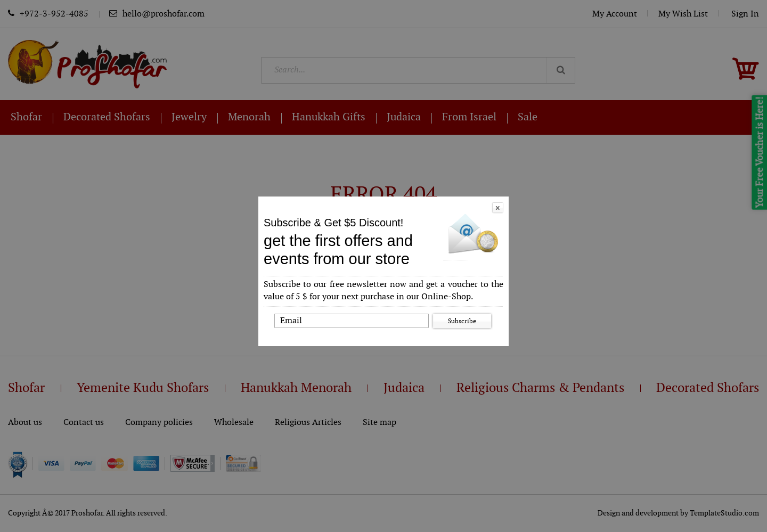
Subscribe (462, 321)
